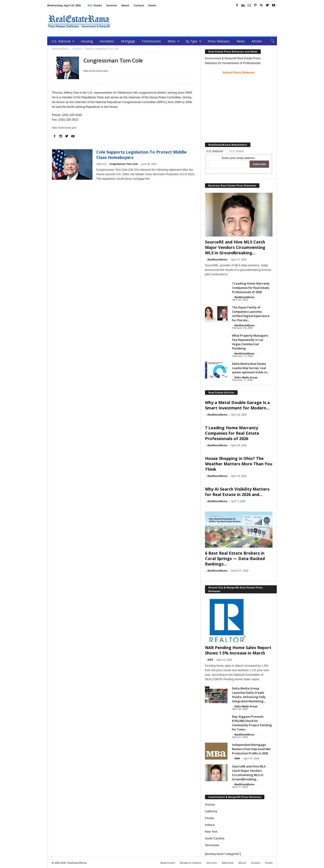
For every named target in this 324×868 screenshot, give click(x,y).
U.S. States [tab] (237, 151)
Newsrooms (168, 863)
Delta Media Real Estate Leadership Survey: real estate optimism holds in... (250, 368)
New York (211, 832)
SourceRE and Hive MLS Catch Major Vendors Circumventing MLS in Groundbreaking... (235, 247)
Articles (257, 41)
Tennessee (212, 845)
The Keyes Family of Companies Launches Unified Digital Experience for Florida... (251, 314)
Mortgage (128, 41)
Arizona (210, 805)
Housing (87, 41)
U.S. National (63, 41)
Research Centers (191, 863)
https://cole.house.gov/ (96, 71)
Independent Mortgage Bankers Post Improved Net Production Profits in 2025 (251, 749)
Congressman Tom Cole (123, 164)
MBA (237, 758)
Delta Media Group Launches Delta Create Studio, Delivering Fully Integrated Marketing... (249, 695)
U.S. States (95, 5)
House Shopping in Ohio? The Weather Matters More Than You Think (239, 464)
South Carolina (215, 838)
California (211, 811)
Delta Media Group (246, 377)
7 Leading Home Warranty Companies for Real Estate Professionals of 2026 (251, 288)
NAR (210, 660)
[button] (270, 41)
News (241, 41)
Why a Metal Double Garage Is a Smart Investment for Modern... (237, 405)
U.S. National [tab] (215, 151)
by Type (194, 41)
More (174, 41)
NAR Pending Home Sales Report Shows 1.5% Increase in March (238, 650)
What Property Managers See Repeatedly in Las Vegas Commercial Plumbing (250, 342)
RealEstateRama (217, 259)
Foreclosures (151, 41)
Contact (139, 5)
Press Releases (219, 41)
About (125, 5)
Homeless (107, 41)
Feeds (152, 5)
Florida (209, 818)
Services (112, 5)
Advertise (228, 863)
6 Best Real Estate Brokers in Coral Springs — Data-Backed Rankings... (235, 558)
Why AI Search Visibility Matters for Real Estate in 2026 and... (237, 492)
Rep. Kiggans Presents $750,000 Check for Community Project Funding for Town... (252, 723)
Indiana (210, 825)
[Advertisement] (195, 21)
